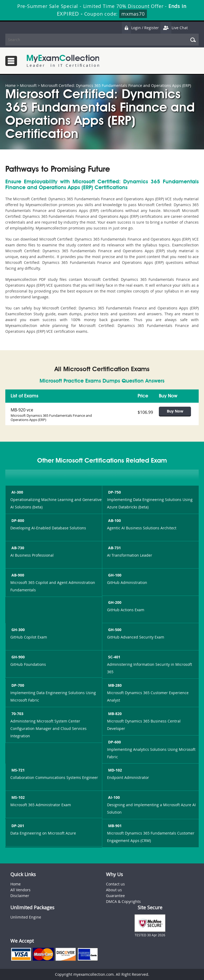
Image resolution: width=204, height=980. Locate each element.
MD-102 (114, 770)
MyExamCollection (63, 61)
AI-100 (113, 797)
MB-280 (114, 685)
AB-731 (114, 548)
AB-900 (17, 575)
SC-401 (114, 657)
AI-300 (17, 492)
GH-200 (114, 602)
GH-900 (18, 657)
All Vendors (20, 890)
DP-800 (17, 520)
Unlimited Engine (26, 917)
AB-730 (17, 548)
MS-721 (18, 770)
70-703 (17, 714)
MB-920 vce (22, 410)
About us (114, 890)
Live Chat (174, 28)
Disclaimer (20, 896)
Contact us (115, 884)
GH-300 (18, 630)
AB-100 (114, 520)
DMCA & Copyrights (123, 901)
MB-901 (114, 826)
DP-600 (114, 742)
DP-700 (17, 685)
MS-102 (18, 797)
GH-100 (114, 575)
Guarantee (115, 896)
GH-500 (114, 630)
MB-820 (114, 714)
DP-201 (17, 826)
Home (10, 85)
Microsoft (28, 85)
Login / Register (140, 28)
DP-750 (114, 492)
